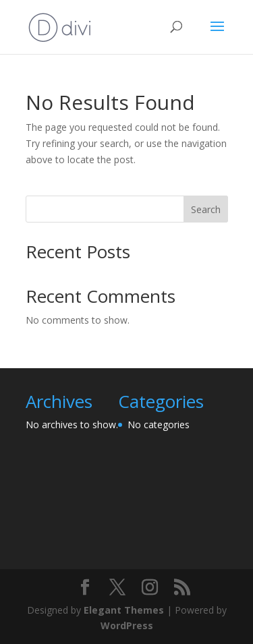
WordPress (127, 625)
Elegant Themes (124, 610)
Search (206, 209)
